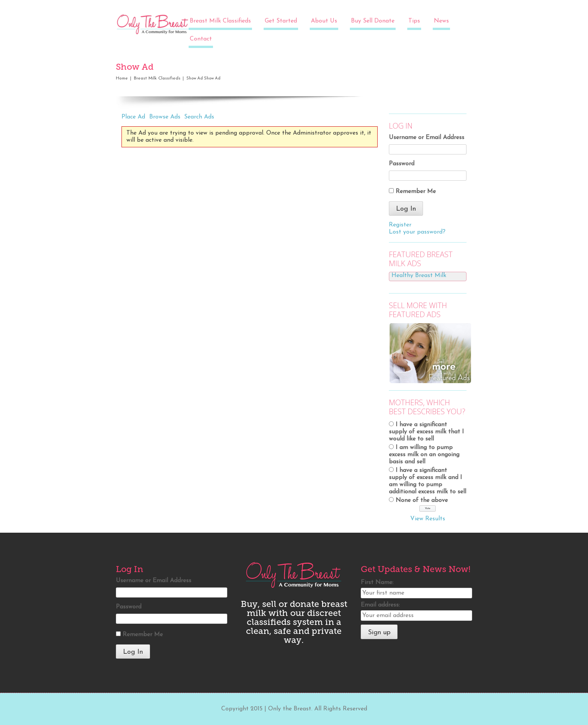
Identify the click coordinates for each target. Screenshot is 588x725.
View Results (428, 519)
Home (122, 78)
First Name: (377, 583)
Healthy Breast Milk (419, 276)
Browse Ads (165, 117)
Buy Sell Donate (373, 21)
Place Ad (133, 117)
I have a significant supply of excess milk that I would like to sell (426, 432)
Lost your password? (417, 232)
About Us (324, 21)
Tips (414, 21)
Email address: (380, 605)
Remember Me (416, 192)
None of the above (422, 500)
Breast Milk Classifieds (220, 21)
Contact (201, 39)
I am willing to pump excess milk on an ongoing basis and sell (424, 455)
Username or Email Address (427, 138)
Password (402, 164)
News (441, 21)
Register (400, 225)
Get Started (281, 21)
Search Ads (199, 117)
